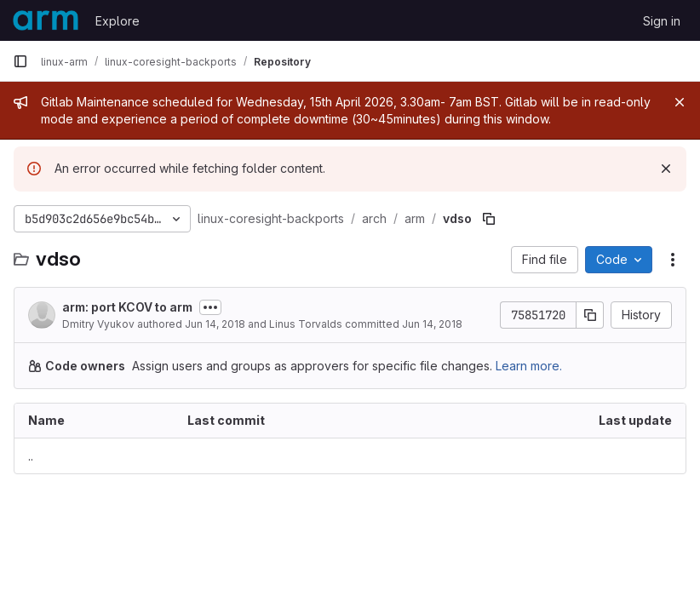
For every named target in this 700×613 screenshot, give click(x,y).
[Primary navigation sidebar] (20, 61)
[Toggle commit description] (210, 307)
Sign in (662, 21)
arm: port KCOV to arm (127, 307)
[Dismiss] (666, 169)
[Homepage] (46, 20)
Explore (118, 21)
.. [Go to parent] (31, 456)
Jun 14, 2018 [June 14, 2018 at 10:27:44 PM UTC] (215, 324)
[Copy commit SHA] (590, 315)
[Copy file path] (489, 219)
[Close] (680, 102)
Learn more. (529, 366)
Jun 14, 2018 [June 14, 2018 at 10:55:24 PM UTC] (432, 324)
